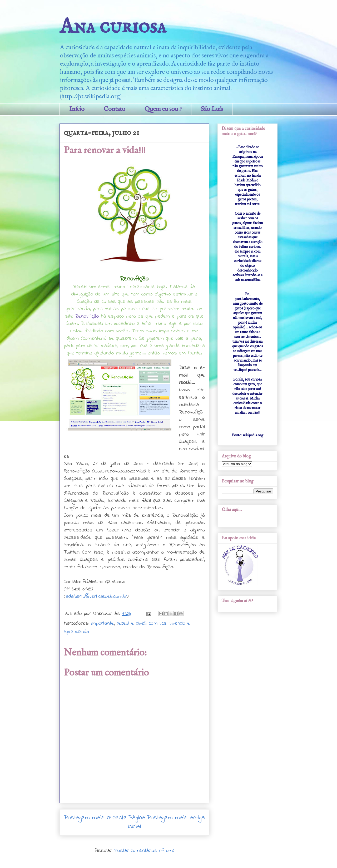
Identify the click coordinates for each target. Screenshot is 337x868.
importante (102, 623)
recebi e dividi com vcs (142, 623)
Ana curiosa (113, 27)
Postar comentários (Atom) (144, 851)
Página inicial (137, 822)
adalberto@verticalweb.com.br (96, 597)
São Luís (212, 109)
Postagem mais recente (95, 818)
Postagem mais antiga (176, 818)
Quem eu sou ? (163, 109)
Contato (115, 109)
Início (77, 109)
